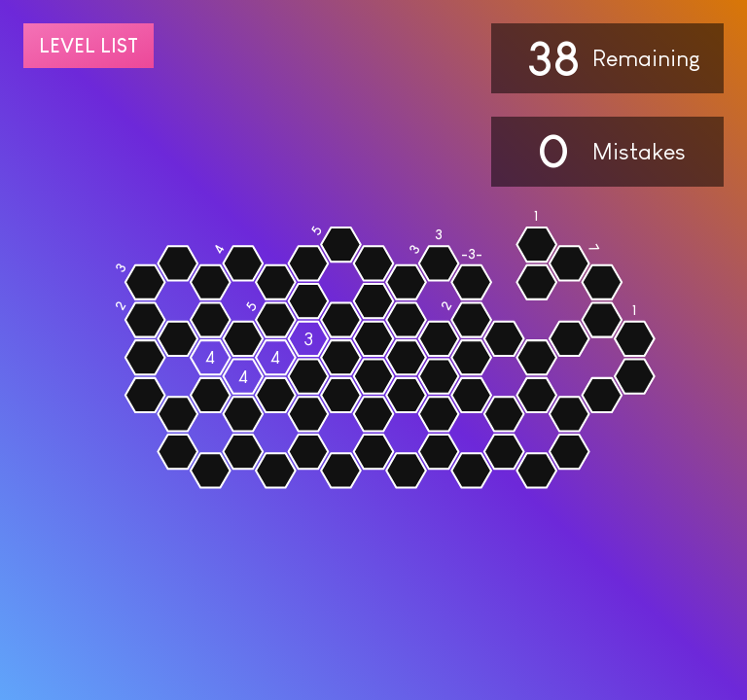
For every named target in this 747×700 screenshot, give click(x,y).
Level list (89, 46)
